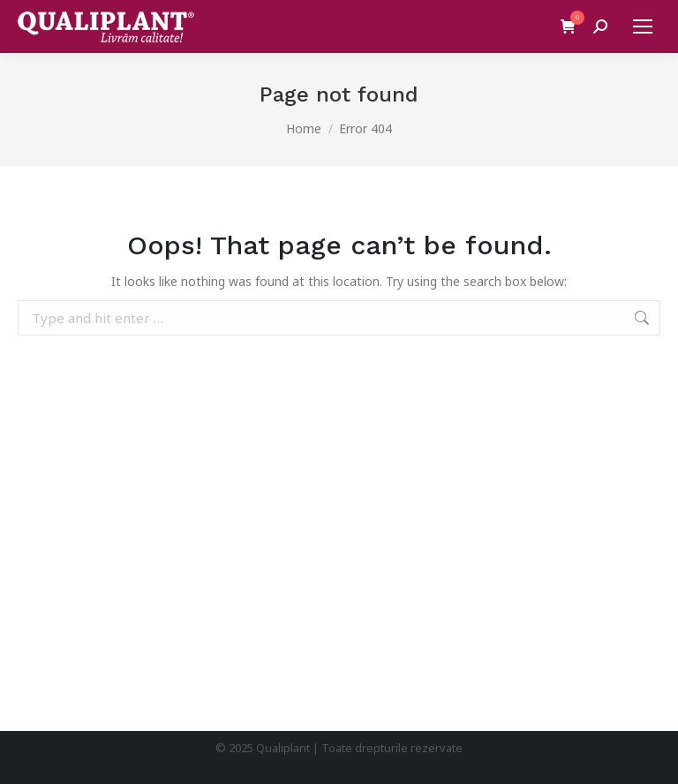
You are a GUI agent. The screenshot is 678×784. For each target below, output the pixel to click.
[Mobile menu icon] (643, 26)
